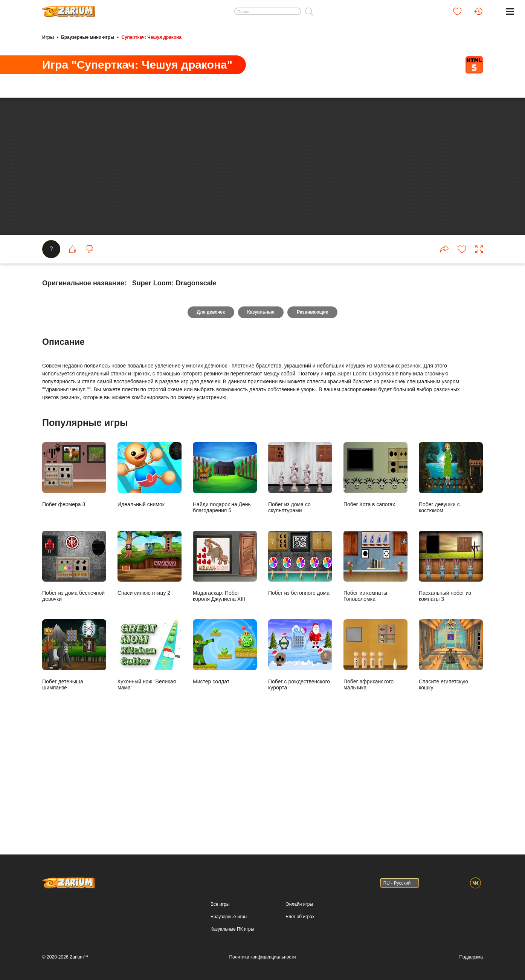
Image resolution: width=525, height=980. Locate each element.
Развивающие (314, 421)
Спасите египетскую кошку (451, 764)
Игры (48, 37)
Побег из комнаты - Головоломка (375, 676)
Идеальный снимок (150, 584)
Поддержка (471, 957)
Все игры (220, 904)
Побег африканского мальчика (375, 764)
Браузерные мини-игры (88, 37)
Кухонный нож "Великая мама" (150, 764)
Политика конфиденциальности (262, 957)
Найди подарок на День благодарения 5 (225, 587)
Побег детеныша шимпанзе (74, 764)
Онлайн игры (299, 904)
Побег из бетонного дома (300, 673)
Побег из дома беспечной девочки (74, 676)
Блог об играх (300, 917)
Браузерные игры (229, 917)
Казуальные (261, 421)
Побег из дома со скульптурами (300, 587)
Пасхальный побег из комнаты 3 (451, 676)
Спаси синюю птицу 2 (150, 673)
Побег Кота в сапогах (375, 584)
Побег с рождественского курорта (300, 764)
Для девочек (210, 421)
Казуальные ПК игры (232, 929)
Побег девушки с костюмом (451, 587)
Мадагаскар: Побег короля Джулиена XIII (225, 676)
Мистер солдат (225, 761)
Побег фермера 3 (74, 584)
